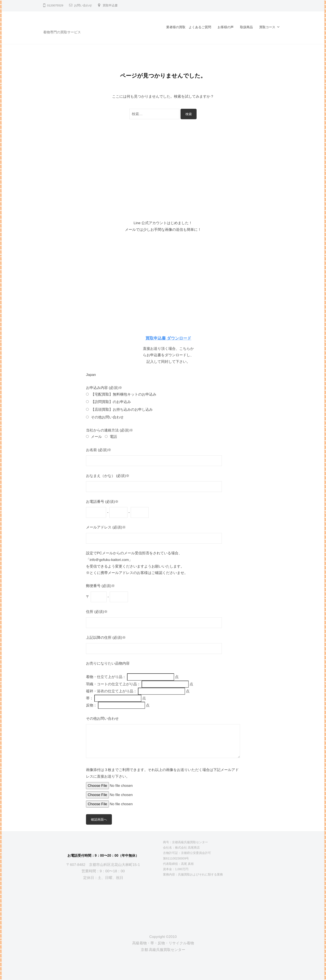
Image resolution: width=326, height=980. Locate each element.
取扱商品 (246, 27)
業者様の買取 (176, 27)
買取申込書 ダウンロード (168, 338)
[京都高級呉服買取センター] (103, 904)
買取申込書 (110, 5)
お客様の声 (226, 27)
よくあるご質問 (200, 27)
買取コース (267, 27)
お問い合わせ (83, 5)
